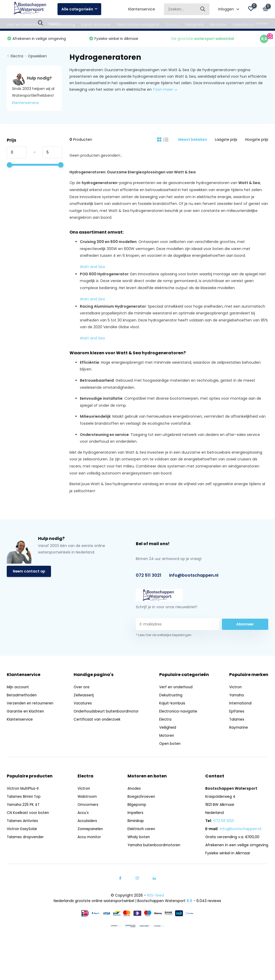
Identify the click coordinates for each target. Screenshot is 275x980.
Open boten (172, 745)
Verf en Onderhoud (25, 25)
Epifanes (237, 713)
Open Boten (244, 25)
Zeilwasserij (84, 696)
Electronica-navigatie (138, 25)
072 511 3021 (149, 577)
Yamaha (237, 696)
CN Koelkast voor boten (28, 814)
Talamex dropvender (26, 838)
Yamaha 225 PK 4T (24, 806)
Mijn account (19, 688)
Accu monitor (89, 838)
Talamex (237, 721)
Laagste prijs (226, 141)
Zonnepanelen (89, 830)
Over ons (82, 688)
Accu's (82, 814)
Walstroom (86, 798)
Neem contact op (30, 573)
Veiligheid (194, 25)
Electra (172, 25)
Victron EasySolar (22, 830)
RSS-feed (155, 897)
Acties (267, 25)
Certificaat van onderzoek (98, 721)
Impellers (135, 814)
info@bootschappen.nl (194, 577)
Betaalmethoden (22, 696)
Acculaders (86, 822)
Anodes (133, 790)
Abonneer (245, 625)
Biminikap (135, 822)
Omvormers (87, 806)
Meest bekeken (193, 141)
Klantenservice (142, 9)
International (241, 704)
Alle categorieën (79, 9)
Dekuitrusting (62, 25)
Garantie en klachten (26, 713)
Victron (236, 688)
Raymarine (239, 729)
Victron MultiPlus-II (23, 790)
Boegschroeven (141, 798)
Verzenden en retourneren (31, 704)
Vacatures (83, 704)
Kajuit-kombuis (96, 25)
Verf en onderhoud (178, 688)
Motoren (218, 25)
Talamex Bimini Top (25, 798)
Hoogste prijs (257, 141)
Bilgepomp (136, 806)
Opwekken (37, 57)
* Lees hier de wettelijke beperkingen (164, 636)
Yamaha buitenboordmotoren (154, 846)
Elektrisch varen (141, 830)
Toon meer (165, 91)
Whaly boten (138, 838)
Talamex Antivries (23, 822)
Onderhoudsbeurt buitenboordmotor (108, 713)
